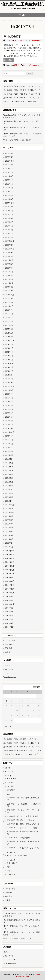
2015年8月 (9, 302)
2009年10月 (10, 558)
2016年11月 (9, 245)
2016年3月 (9, 276)
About (7, 768)
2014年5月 (9, 360)
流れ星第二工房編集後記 (22, 4)
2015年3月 (9, 321)
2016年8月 (9, 256)
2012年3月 (9, 448)
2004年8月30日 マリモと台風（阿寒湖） (23, 816)
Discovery (9, 772)
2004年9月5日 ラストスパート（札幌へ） (24, 828)
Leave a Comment (31, 65)
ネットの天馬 (10, 860)
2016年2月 (9, 279)
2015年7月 (9, 306)
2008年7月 (9, 600)
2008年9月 (10, 593)
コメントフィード (10, 673)
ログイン (7, 665)
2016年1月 (9, 283)
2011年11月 (9, 463)
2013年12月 (9, 379)
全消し (9, 871)
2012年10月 (10, 432)
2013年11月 (9, 382)
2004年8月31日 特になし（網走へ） (22, 820)
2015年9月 (9, 298)
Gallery (8, 776)
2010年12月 (10, 505)
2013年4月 (9, 409)
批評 (9, 867)
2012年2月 (9, 451)
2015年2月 (9, 325)
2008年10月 (10, 589)
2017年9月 (9, 207)
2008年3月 (9, 616)
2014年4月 (9, 363)
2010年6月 (9, 528)
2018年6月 (9, 176)
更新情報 (9, 648)
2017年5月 (9, 222)
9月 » (11, 727)
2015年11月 (9, 291)
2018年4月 (9, 184)
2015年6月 (9, 310)
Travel (8, 795)
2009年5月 (10, 570)
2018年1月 (9, 195)
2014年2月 (9, 371)
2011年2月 (9, 497)
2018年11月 (9, 157)
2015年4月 (9, 318)
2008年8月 (9, 597)
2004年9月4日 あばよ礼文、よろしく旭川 (23, 848)
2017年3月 (9, 230)
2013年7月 (9, 398)
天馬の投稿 (11, 874)
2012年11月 (9, 428)
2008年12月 (10, 581)
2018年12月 (9, 153)
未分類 (17, 65)
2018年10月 (10, 161)
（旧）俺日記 (10, 852)
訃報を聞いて (12, 863)
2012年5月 (9, 440)
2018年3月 (9, 188)
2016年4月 (9, 272)
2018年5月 (9, 180)
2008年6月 (10, 604)
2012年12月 (9, 425)
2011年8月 (9, 474)
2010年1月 (9, 547)
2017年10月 (10, 203)
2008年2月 (9, 619)
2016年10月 (10, 249)
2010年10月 (10, 512)
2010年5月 (9, 532)
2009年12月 (10, 551)
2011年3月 (9, 493)
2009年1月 (9, 577)
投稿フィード (8, 669)
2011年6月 (9, 482)
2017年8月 (9, 211)
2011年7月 (9, 478)
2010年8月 (9, 520)
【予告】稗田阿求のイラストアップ (17, 127)
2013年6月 (9, 402)
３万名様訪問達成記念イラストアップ (18, 121)
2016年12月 (10, 241)
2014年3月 (9, 367)
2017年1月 (9, 237)
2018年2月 (9, 192)
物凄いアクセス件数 (11, 140)
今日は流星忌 (12, 36)
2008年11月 (10, 585)
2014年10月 (10, 341)
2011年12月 (9, 459)
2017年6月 (9, 218)
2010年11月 (9, 509)
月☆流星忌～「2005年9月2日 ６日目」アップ (22, 86)
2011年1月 (9, 501)
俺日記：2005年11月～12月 (17, 855)
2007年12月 (10, 627)
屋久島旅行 (11, 790)
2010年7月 (9, 524)
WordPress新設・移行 (12, 115)
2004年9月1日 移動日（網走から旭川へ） (23, 824)
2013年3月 (9, 413)
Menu (24, 15)
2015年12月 (9, 287)
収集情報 (9, 644)
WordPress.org (10, 677)
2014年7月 (9, 352)
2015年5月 (9, 314)
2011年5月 (9, 486)
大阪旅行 (10, 782)
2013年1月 (9, 421)
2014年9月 (9, 344)
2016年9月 (9, 253)
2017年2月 (9, 234)
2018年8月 (9, 169)
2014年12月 (9, 333)
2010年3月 (9, 539)
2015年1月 (9, 329)
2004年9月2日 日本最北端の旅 (19, 838)
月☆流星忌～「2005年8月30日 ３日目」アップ (22, 98)
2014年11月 (9, 337)
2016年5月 (9, 268)
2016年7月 (9, 260)
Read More (9, 60)
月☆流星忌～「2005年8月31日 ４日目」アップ (22, 94)
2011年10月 (9, 467)
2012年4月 (9, 444)
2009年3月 (10, 574)
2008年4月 (9, 612)
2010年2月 (9, 543)
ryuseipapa (35, 40)
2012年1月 (9, 455)
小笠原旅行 (11, 786)
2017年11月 (9, 199)
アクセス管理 (10, 641)
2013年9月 (9, 390)
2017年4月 (9, 226)
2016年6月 (9, 264)
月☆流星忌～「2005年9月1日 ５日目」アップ (21, 90)
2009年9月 (10, 562)
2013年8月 (9, 394)
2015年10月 (10, 295)
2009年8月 (10, 566)
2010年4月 (9, 535)
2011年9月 (9, 470)
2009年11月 (10, 554)
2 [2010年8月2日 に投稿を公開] (6, 701)
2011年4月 (9, 490)
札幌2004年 (12, 779)
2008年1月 (9, 623)
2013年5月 (9, 405)
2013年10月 (10, 386)
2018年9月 (9, 165)
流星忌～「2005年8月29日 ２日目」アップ (20, 102)
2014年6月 (9, 356)
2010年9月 (9, 516)
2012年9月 (9, 436)
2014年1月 (9, 375)
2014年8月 (9, 348)
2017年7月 (9, 214)
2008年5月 (9, 608)
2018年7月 (9, 172)
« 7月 (5, 727)
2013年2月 (9, 417)
